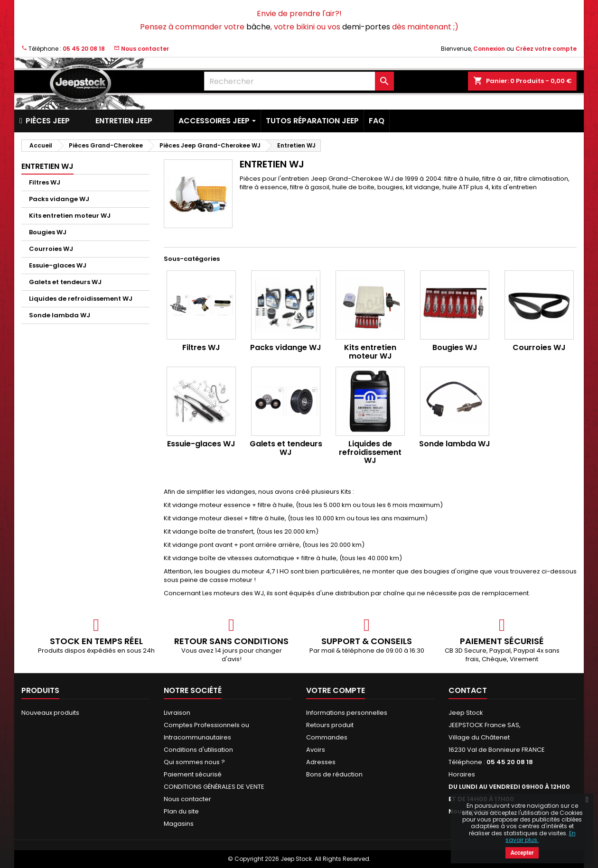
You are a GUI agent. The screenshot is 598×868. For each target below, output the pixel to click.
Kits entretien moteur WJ (70, 216)
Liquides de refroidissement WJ (81, 299)
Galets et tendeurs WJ (65, 282)
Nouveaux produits (50, 713)
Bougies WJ (48, 232)
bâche (258, 27)
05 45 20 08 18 (84, 49)
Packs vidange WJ (59, 199)
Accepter (522, 853)
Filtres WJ (45, 182)
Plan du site (181, 811)
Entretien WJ (47, 166)
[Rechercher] (299, 81)
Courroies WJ (51, 249)
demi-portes (366, 27)
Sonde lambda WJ (60, 315)
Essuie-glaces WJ (58, 265)
